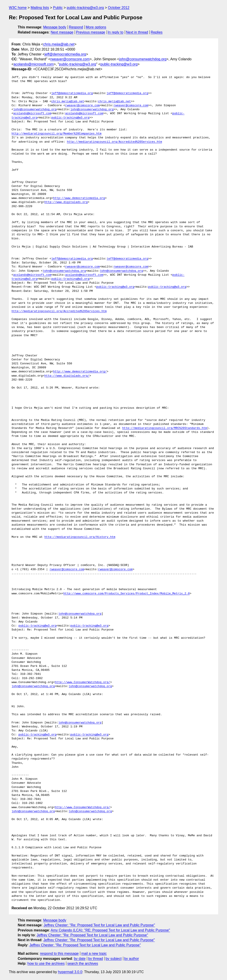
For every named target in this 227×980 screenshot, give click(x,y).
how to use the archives (46, 963)
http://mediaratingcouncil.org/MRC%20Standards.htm (164, 428)
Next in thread (137, 32)
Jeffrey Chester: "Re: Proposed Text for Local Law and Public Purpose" (99, 925)
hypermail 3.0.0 (70, 972)
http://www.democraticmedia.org (79, 198)
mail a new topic (94, 953)
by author (132, 959)
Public (58, 8)
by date (80, 959)
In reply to (115, 32)
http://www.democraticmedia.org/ (80, 372)
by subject (113, 959)
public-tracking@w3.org (85, 8)
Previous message (91, 32)
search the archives (83, 963)
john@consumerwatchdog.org (143, 59)
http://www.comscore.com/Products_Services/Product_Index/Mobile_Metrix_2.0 (126, 594)
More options (96, 27)
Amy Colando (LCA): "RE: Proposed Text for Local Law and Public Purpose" (110, 930)
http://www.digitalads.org (66, 202)
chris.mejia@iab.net (59, 44)
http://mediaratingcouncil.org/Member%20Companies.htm (57, 134)
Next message (62, 32)
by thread (96, 959)
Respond (76, 27)
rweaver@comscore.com (70, 59)
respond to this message (59, 953)
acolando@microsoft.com (34, 64)
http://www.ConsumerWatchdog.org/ (82, 682)
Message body (55, 27)
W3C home (18, 8)
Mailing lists (40, 8)
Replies (157, 32)
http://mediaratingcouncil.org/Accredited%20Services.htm (114, 142)
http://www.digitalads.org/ (67, 376)
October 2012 (119, 8)
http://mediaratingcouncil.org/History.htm (80, 537)
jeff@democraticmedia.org (65, 54)
